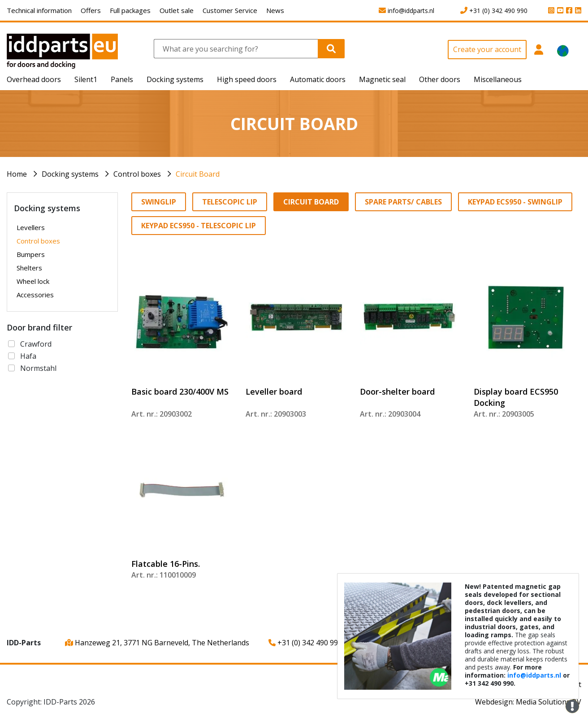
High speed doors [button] (247, 79)
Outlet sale (177, 10)
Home (17, 174)
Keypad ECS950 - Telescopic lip (199, 226)
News (275, 10)
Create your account (487, 49)
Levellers (31, 227)
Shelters (29, 268)
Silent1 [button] (86, 79)
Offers (91, 10)
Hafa (28, 356)
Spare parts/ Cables (403, 202)
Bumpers (31, 254)
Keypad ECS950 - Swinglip (515, 202)
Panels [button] (122, 79)
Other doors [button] (440, 79)
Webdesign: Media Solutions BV (528, 702)
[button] (538, 54)
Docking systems (70, 174)
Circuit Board (198, 174)
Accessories (35, 295)
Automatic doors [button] (318, 79)
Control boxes (137, 174)
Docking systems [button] (175, 79)
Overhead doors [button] (34, 79)
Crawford (36, 344)
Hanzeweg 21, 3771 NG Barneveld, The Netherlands (157, 643)
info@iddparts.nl (534, 675)
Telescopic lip (230, 202)
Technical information (39, 10)
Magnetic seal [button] (382, 79)
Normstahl (38, 368)
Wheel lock (33, 281)
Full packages (130, 10)
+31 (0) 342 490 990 (305, 643)
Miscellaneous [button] (498, 79)
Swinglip (159, 202)
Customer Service (230, 10)
